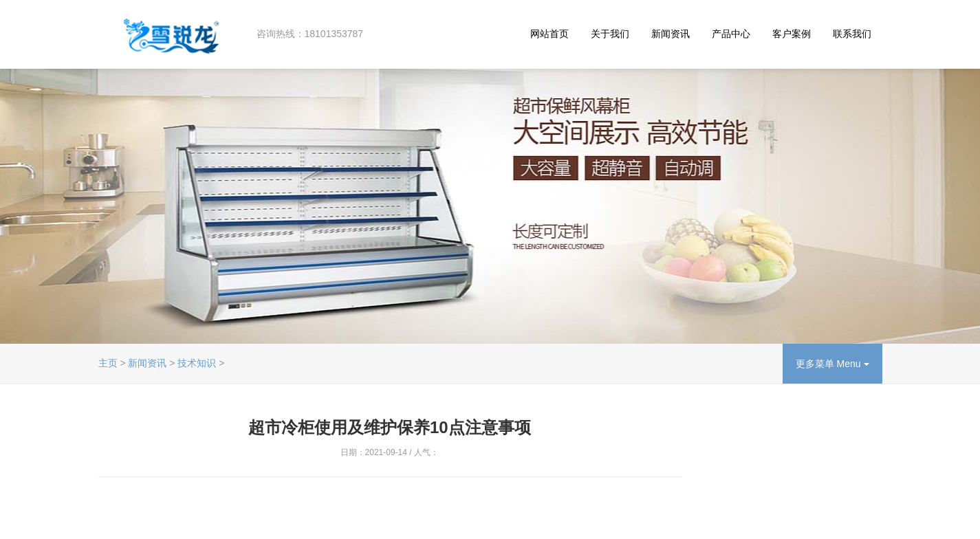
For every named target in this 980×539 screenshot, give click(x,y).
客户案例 (792, 34)
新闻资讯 (671, 34)
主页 (108, 363)
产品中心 (731, 34)
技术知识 (197, 363)
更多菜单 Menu (832, 364)
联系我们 (852, 34)
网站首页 (549, 34)
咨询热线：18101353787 (310, 34)
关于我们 (610, 34)
